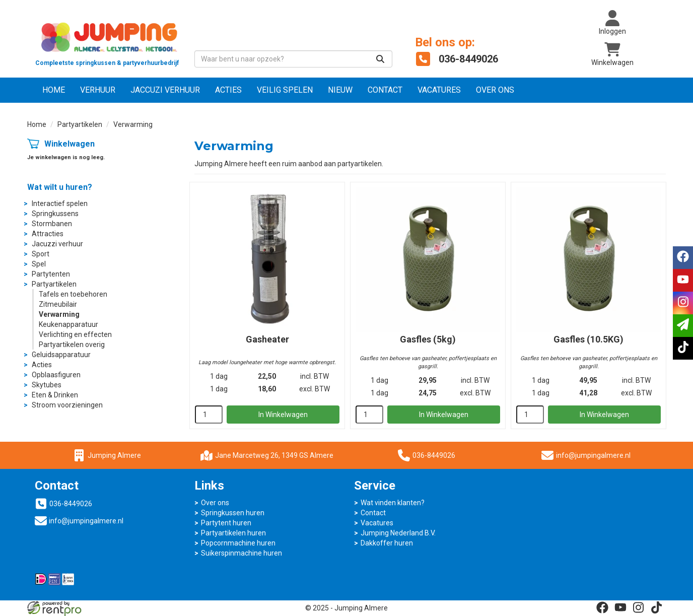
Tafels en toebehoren (73, 294)
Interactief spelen (60, 203)
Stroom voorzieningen (67, 405)
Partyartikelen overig (72, 345)
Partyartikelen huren (233, 533)
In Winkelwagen (283, 415)
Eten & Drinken (55, 395)
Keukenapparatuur (68, 324)
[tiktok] (657, 607)
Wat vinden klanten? (393, 503)
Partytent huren (226, 523)
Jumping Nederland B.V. (398, 533)
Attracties (48, 234)
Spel (39, 264)
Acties (228, 90)
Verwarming (59, 314)
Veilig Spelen (285, 90)
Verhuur (98, 90)
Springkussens (55, 214)
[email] (683, 326)
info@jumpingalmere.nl (593, 455)
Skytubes (47, 385)
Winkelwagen (70, 144)
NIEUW (340, 90)
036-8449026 (427, 455)
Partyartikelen (80, 124)
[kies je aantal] (209, 415)
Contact (385, 90)
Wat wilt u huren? (60, 187)
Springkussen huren (233, 513)
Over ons (495, 90)
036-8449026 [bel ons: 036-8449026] (71, 504)
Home (54, 90)
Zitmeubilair (58, 304)
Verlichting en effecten (75, 334)
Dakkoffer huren (387, 543)
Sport (41, 254)
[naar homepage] (107, 43)
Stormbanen (52, 224)
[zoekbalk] (293, 59)
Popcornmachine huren (238, 543)
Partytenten (51, 274)
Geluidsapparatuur (61, 355)
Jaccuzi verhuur (165, 90)
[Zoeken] (380, 59)
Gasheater (267, 339)
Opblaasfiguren (56, 375)
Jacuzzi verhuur (57, 244)
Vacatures (439, 90)
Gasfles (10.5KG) (588, 339)
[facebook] (602, 607)
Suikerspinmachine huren (241, 553)
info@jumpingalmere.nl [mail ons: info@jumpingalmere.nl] (86, 521)
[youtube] (620, 607)
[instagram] (639, 607)
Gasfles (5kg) (428, 339)
